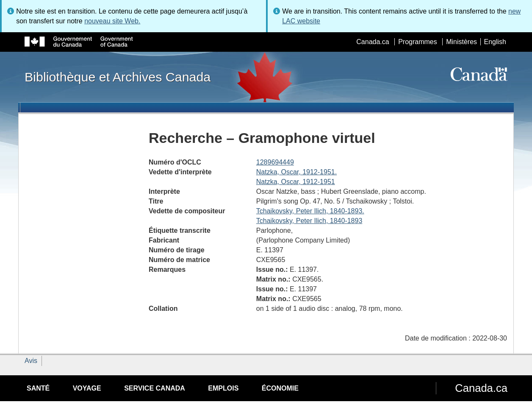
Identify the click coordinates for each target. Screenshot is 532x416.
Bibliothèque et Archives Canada (118, 77)
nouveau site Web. (112, 21)
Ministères (461, 42)
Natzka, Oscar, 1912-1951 (296, 182)
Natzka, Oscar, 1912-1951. (296, 172)
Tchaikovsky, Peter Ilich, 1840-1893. (310, 211)
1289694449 (275, 162)
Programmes (418, 42)
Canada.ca (373, 42)
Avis (31, 361)
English (495, 42)
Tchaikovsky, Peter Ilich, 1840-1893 (309, 221)
